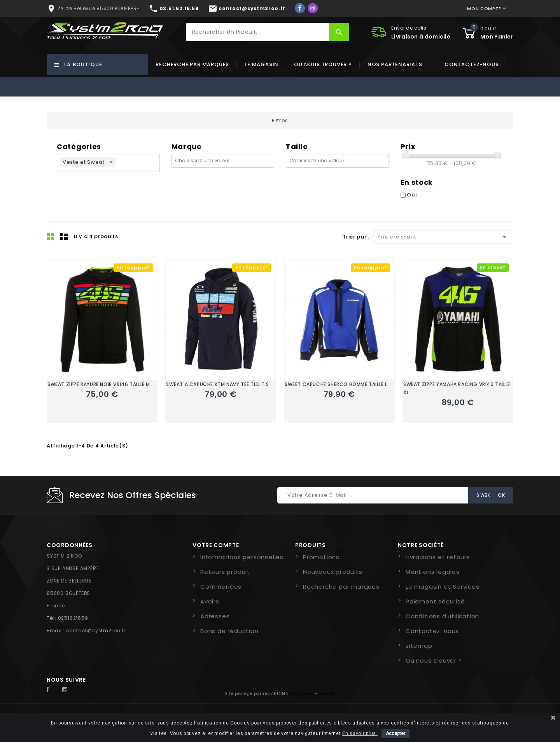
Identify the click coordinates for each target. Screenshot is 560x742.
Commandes (221, 587)
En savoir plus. (360, 733)
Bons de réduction (229, 631)
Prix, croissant (443, 237)
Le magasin (262, 64)
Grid (51, 236)
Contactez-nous (472, 64)
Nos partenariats (395, 64)
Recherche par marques (192, 64)
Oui (412, 195)
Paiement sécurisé (435, 601)
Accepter (395, 733)
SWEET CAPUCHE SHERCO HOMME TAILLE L (336, 384)
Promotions (321, 557)
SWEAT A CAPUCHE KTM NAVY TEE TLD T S (218, 384)
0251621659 (73, 618)
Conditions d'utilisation (442, 616)
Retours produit (225, 572)
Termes (327, 694)
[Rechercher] (257, 32)
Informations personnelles (242, 557)
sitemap (419, 646)
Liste (64, 236)
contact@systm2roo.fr (96, 631)
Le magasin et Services (443, 587)
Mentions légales (433, 572)
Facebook (52, 690)
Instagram (67, 690)
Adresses (215, 616)
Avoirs (210, 601)
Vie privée (302, 694)
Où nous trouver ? (323, 64)
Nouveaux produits (333, 572)
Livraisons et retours (438, 557)
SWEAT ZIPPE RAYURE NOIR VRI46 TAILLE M (99, 384)
